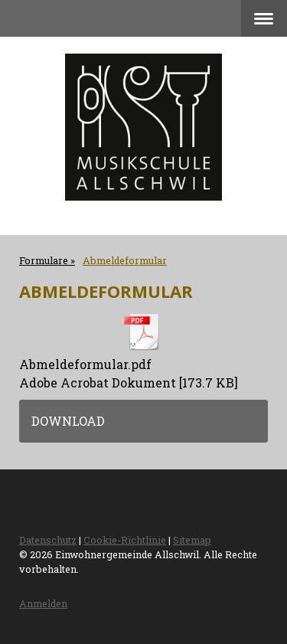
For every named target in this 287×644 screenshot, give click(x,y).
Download (68, 421)
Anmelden (43, 603)
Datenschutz (48, 540)
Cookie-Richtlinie (125, 540)
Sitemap (192, 540)
